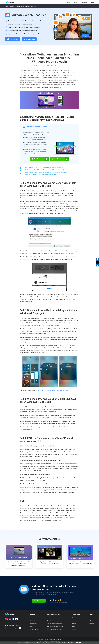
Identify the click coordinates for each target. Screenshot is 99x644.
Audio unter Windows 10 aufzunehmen (62, 518)
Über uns (74, 618)
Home (7, 6)
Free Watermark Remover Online (55, 624)
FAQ (90, 621)
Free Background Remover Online (55, 626)
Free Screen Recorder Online (54, 618)
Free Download (13, 39)
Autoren (74, 624)
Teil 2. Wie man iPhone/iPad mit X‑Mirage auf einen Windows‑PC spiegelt (44, 170)
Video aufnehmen (20, 6)
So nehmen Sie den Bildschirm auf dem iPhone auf (53, 390)
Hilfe (90, 618)
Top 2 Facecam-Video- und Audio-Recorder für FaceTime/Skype (50, 563)
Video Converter (34, 618)
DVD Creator (33, 626)
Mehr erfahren (71, 643)
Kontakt (74, 621)
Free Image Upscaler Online (54, 632)
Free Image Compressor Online (54, 629)
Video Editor (33, 632)
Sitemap (74, 629)
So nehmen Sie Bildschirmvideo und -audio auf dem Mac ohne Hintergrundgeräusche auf (19, 564)
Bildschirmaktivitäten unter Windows (31, 518)
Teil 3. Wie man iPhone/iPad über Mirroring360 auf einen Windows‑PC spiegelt (46, 172)
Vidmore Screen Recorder (29, 15)
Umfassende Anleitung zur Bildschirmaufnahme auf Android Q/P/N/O (80, 563)
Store (68, 2)
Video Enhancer (34, 629)
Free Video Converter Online (54, 621)
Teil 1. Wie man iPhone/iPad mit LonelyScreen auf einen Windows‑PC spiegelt (46, 167)
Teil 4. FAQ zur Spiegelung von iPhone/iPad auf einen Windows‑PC (43, 175)
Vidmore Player (34, 624)
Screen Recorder (34, 621)
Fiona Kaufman (39, 66)
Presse (74, 626)
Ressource (84, 2)
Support (92, 2)
